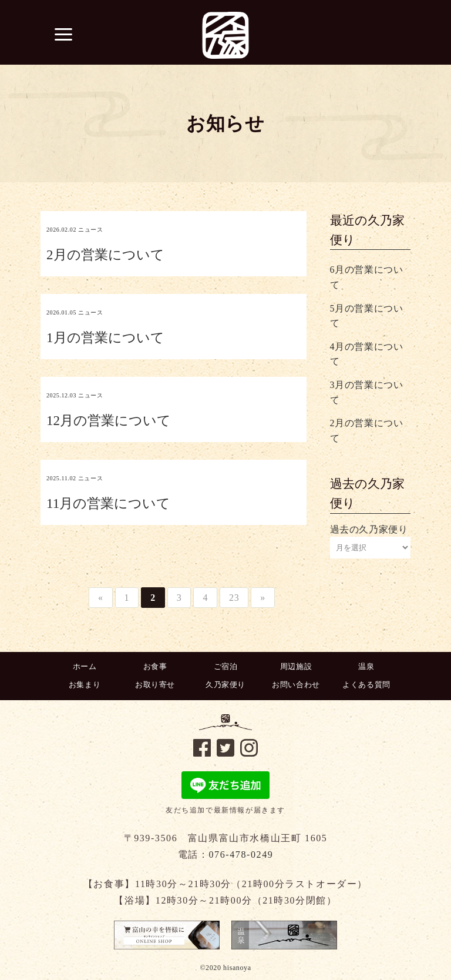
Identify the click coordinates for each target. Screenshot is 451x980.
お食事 (155, 666)
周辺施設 (296, 666)
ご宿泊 (226, 666)
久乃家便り (225, 685)
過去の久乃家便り (369, 529)
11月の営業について (108, 504)
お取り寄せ (155, 685)
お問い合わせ (296, 685)
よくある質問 (366, 685)
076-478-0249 (241, 854)
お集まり (85, 685)
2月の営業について (105, 255)
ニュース (90, 230)
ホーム (85, 666)
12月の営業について (109, 421)
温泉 (366, 666)
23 (234, 598)
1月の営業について (105, 338)
